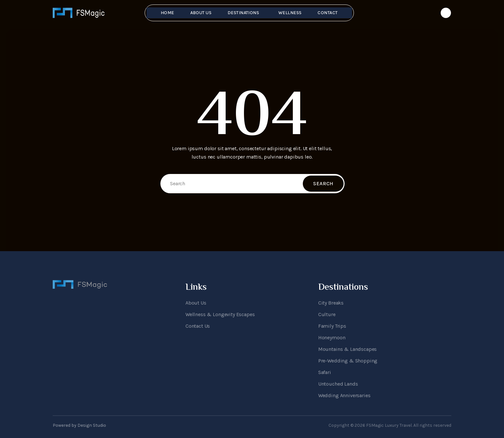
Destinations (243, 13)
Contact (328, 13)
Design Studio (92, 425)
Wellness (290, 13)
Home (167, 13)
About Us (201, 13)
